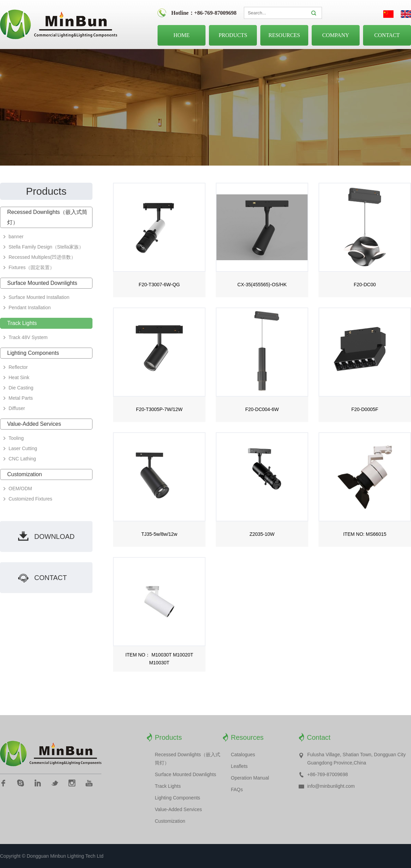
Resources (284, 35)
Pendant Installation (30, 308)
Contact (387, 35)
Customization (24, 474)
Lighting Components (33, 353)
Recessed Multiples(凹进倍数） (42, 257)
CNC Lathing (22, 459)
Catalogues (243, 755)
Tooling (16, 438)
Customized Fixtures (30, 499)
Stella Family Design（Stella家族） (46, 247)
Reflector (18, 367)
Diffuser (17, 408)
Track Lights (22, 323)
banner (16, 237)
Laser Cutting (23, 448)
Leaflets (239, 766)
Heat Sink (19, 377)
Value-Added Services (34, 424)
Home (181, 35)
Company (336, 35)
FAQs (237, 789)
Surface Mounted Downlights (42, 283)
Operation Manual (250, 778)
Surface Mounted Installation (39, 297)
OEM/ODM (20, 489)
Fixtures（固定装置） (32, 267)
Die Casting (21, 388)
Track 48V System (28, 337)
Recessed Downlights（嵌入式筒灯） (47, 217)
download (54, 537)
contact (51, 578)
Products (233, 35)
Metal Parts (21, 398)
